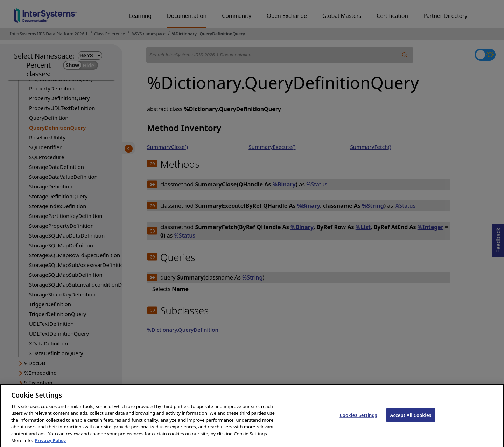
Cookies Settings (358, 420)
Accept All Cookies (411, 420)
